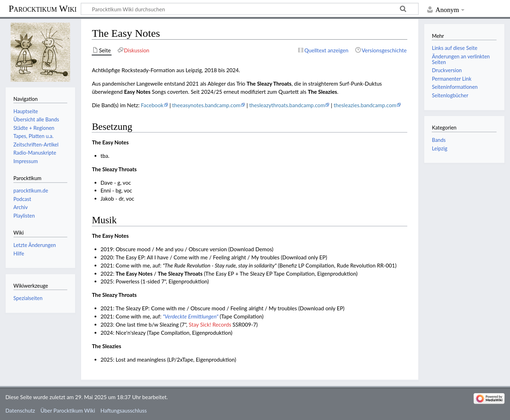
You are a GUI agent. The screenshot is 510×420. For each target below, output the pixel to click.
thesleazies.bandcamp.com (365, 105)
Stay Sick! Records (210, 324)
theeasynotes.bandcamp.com (206, 105)
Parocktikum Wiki (42, 8)
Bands (439, 140)
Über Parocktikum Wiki (68, 410)
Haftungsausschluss (124, 410)
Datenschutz (20, 410)
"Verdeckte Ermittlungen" (191, 316)
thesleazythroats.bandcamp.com (287, 105)
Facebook (152, 105)
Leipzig (439, 148)
